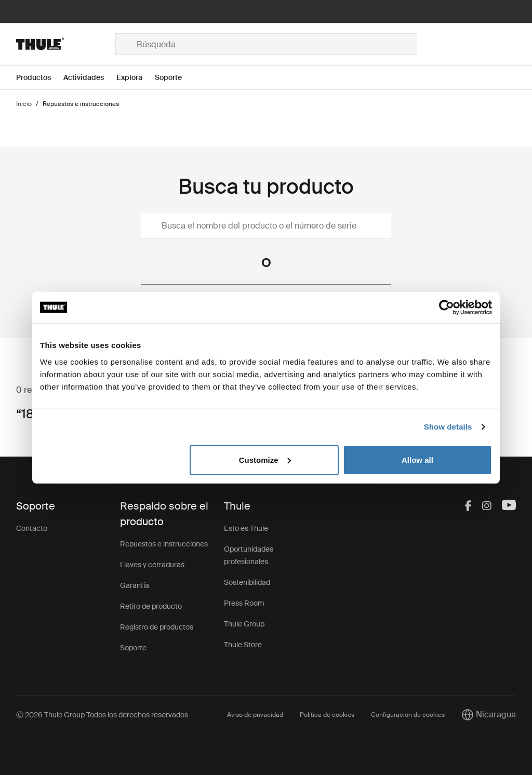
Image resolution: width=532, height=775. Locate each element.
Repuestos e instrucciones (164, 544)
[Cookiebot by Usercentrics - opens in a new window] (447, 308)
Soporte (133, 648)
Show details (448, 427)
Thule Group (244, 624)
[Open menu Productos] (40, 78)
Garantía (135, 585)
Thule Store (243, 645)
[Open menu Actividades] (90, 78)
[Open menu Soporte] (175, 78)
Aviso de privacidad (255, 715)
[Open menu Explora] (136, 78)
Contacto (32, 528)
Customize (265, 459)
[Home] (66, 44)
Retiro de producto (151, 606)
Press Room (244, 603)
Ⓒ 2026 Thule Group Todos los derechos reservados (102, 715)
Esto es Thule (246, 528)
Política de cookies (327, 715)
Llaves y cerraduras (152, 565)
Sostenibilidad (247, 582)
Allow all (417, 459)
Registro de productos (157, 627)
